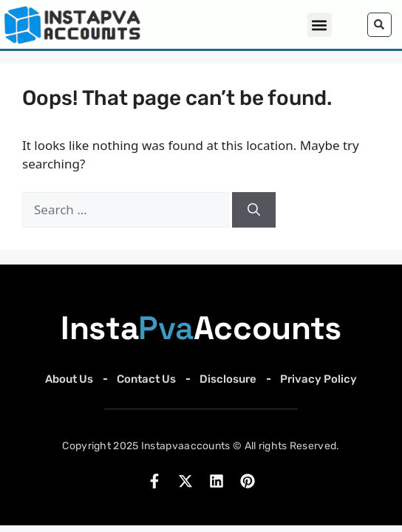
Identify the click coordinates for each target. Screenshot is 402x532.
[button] (320, 25)
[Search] (254, 212)
